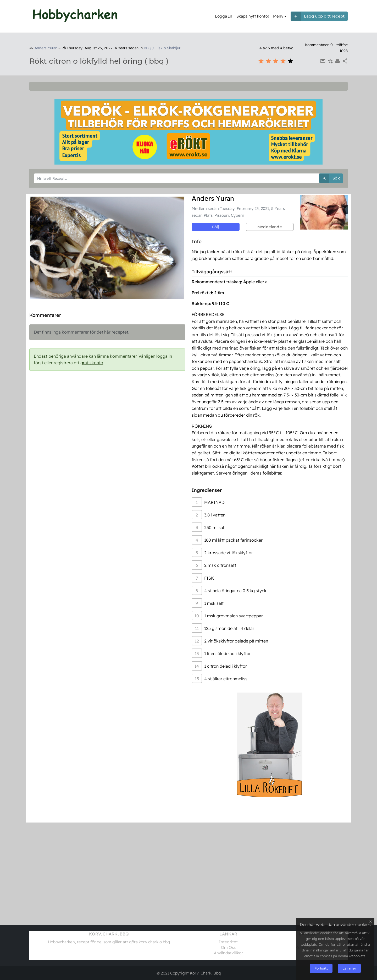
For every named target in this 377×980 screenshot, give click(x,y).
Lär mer (349, 968)
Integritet (228, 942)
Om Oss (228, 947)
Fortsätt (321, 968)
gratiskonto (92, 363)
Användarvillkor (228, 953)
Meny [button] (278, 16)
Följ (216, 227)
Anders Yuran (46, 48)
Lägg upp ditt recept (318, 16)
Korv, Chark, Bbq (205, 973)
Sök (329, 178)
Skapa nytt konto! (253, 16)
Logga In (224, 16)
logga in (164, 356)
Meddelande (270, 227)
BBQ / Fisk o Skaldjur (162, 48)
